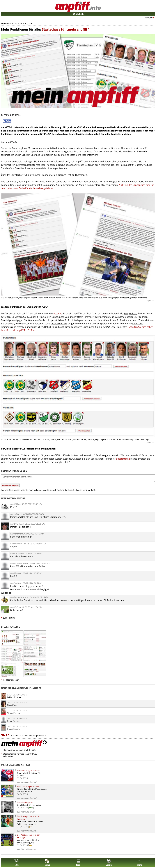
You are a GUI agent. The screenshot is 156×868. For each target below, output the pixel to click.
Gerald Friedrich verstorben (29, 805)
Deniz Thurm (13, 721)
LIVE (16, 862)
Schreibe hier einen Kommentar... (78, 478)
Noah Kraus (12, 705)
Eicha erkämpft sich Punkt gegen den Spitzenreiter (32, 790)
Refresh (149, 17)
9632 (5, 735)
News (47, 862)
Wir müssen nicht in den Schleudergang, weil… (28, 841)
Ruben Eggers (13, 729)
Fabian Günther (14, 697)
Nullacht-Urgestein (26, 802)
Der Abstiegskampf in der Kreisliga (28, 818)
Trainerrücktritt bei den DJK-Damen (29, 774)
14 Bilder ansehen (11, 680)
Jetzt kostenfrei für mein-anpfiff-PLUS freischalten (20, 755)
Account (58, 313)
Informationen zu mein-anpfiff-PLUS (19, 750)
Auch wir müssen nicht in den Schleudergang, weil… (30, 823)
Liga (78, 862)
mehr (140, 862)
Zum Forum (9, 618)
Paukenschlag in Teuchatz (29, 770)
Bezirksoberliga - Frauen (28, 786)
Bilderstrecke (123, 459)
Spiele (109, 862)
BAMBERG (78, 14)
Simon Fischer (14, 713)
